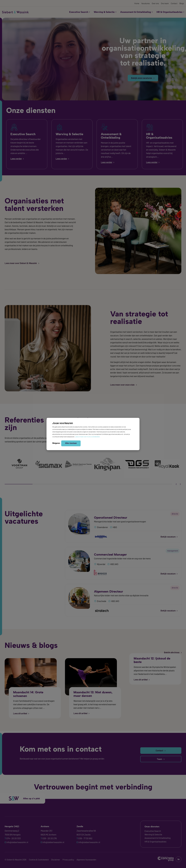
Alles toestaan (71, 443)
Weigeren (56, 443)
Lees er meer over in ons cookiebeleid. (87, 437)
